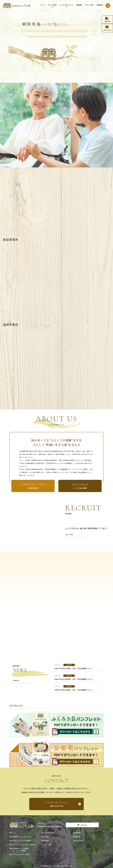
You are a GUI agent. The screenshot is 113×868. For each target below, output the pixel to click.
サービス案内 (52, 5)
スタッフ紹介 (89, 5)
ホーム (43, 5)
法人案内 (46, 837)
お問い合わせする (56, 804)
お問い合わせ (79, 841)
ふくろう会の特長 (49, 833)
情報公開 (78, 837)
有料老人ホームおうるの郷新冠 (21, 841)
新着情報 (100, 5)
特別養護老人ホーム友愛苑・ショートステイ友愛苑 (21, 850)
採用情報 (79, 5)
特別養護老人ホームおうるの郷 (21, 837)
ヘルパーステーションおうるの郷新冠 (23, 845)
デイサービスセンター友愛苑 (21, 854)
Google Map (82, 825)
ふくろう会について (66, 5)
